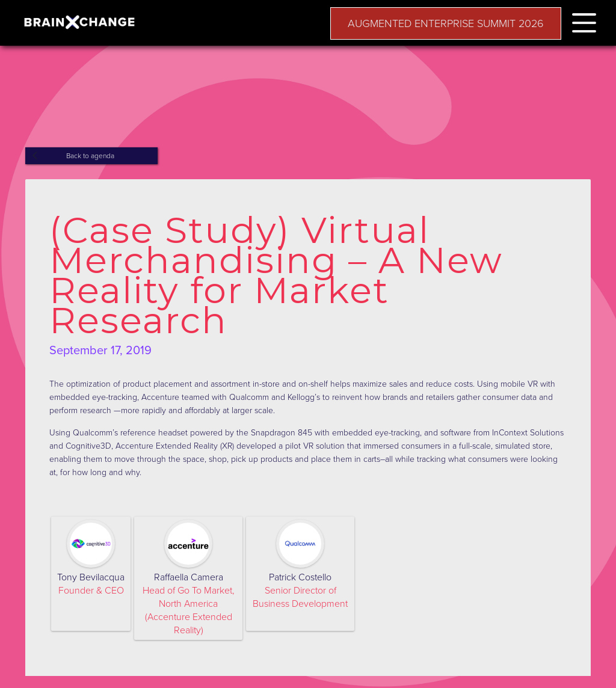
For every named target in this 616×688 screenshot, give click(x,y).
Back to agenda (90, 156)
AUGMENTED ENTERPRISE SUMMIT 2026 (446, 23)
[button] (584, 21)
